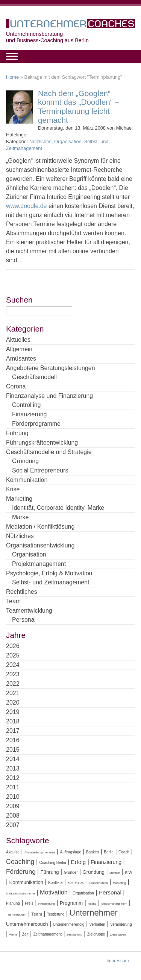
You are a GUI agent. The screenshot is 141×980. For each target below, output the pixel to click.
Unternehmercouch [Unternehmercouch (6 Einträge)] (27, 924)
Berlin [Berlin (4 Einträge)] (109, 852)
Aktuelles (18, 340)
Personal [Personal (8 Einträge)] (110, 892)
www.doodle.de (27, 206)
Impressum (117, 961)
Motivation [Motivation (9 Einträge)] (54, 892)
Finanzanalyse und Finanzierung (49, 396)
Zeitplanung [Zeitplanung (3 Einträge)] (74, 935)
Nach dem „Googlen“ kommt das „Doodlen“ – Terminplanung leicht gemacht (79, 107)
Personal (24, 620)
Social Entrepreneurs (40, 470)
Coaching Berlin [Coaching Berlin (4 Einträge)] (53, 863)
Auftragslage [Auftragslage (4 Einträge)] (71, 852)
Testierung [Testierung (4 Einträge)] (56, 914)
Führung (17, 433)
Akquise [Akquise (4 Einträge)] (13, 852)
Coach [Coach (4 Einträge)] (124, 852)
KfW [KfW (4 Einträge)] (129, 872)
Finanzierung (30, 414)
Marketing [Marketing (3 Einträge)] (119, 883)
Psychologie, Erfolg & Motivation (49, 573)
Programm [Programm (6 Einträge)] (71, 903)
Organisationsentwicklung (40, 545)
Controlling (26, 405)
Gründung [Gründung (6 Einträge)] (94, 872)
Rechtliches (22, 592)
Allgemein (19, 349)
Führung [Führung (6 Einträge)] (50, 872)
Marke (20, 517)
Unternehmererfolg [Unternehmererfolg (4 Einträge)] (69, 924)
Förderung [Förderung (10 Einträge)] (21, 872)
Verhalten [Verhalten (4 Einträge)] (97, 924)
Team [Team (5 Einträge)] (37, 914)
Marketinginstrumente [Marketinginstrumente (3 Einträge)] (20, 894)
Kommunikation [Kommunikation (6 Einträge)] (26, 882)
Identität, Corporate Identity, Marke (58, 508)
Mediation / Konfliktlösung (40, 527)
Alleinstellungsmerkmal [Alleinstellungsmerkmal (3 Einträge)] (40, 852)
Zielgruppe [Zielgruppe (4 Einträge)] (96, 934)
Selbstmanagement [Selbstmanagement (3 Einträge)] (114, 904)
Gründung (25, 461)
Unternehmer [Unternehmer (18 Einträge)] (93, 913)
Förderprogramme (36, 424)
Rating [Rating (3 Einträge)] (92, 904)
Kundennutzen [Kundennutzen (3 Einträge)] (98, 883)
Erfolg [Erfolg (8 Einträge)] (79, 862)
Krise (13, 489)
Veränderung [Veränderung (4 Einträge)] (121, 924)
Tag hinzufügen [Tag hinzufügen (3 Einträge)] (16, 915)
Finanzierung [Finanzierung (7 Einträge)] (106, 862)
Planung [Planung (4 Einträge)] (13, 903)
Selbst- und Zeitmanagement (51, 582)
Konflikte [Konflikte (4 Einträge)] (55, 883)
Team (13, 601)
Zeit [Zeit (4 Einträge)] (25, 934)
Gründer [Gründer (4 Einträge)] (71, 872)
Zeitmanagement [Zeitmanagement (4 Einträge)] (48, 934)
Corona (16, 386)
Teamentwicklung (29, 611)
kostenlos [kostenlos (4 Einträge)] (76, 883)
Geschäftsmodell (34, 377)
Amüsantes (21, 359)
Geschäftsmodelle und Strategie (49, 452)
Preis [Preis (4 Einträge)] (29, 903)
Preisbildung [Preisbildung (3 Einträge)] (47, 904)
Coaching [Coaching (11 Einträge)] (20, 862)
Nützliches (40, 141)
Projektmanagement (39, 564)
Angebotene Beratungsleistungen (51, 368)
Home (12, 77)
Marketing (19, 499)
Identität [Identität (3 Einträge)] (115, 873)
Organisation (68, 141)
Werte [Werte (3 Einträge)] (13, 935)
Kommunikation (27, 480)
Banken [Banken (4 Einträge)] (92, 852)
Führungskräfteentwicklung (42, 443)
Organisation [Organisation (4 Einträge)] (83, 893)
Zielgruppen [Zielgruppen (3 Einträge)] (118, 935)
